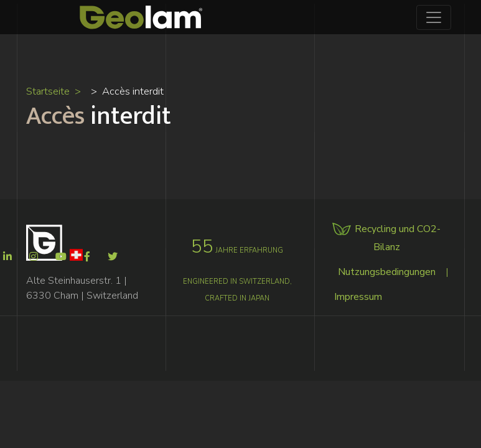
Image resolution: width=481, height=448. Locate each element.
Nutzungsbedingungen (387, 272)
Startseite (48, 91)
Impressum (358, 297)
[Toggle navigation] (434, 17)
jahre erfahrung (237, 250)
